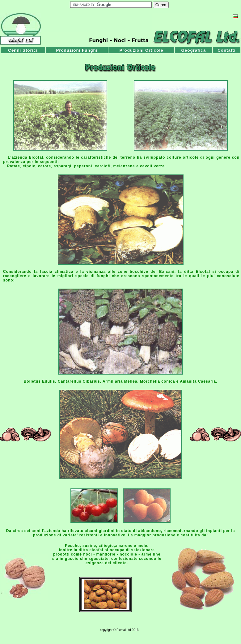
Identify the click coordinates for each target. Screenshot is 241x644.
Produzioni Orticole (141, 50)
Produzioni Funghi (77, 50)
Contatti (226, 50)
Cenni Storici (23, 50)
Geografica (193, 50)
